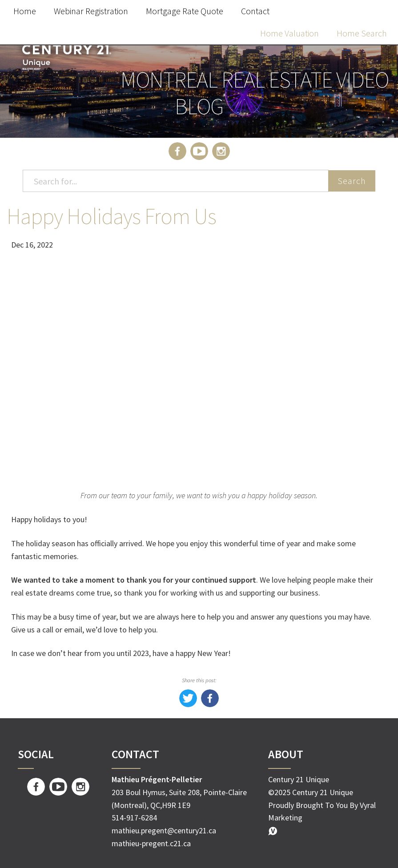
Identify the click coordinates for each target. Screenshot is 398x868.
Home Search (362, 33)
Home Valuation (289, 33)
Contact (255, 11)
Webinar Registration (91, 11)
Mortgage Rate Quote (185, 11)
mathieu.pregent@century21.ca (164, 830)
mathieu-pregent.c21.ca (151, 843)
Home (25, 11)
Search (352, 181)
